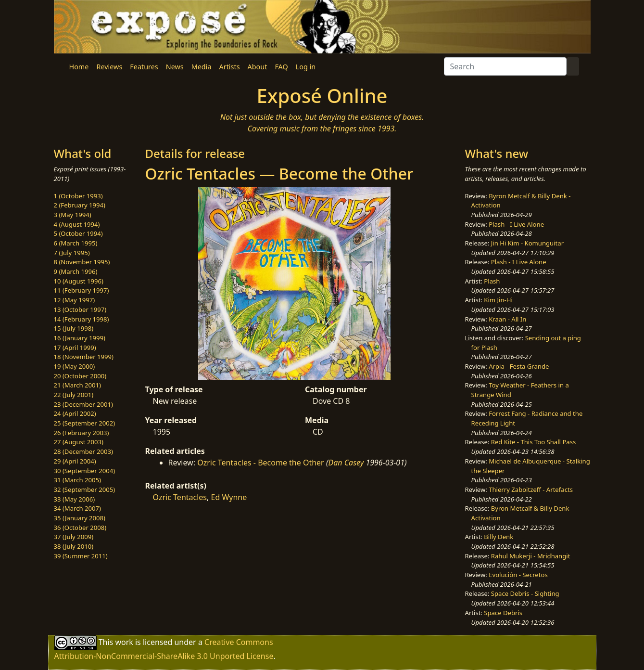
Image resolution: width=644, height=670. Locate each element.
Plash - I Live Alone (516, 224)
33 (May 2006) (75, 499)
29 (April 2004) (75, 461)
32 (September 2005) (85, 490)
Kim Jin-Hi (498, 300)
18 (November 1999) (84, 357)
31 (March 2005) (77, 480)
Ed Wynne (229, 497)
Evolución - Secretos (518, 575)
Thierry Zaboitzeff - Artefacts (531, 490)
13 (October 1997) (80, 309)
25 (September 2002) (85, 423)
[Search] (505, 66)
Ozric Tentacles (180, 497)
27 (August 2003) (79, 442)
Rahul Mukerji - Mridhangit (531, 556)
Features (144, 67)
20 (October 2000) (80, 376)
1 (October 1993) (78, 196)
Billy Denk (499, 537)
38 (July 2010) (74, 546)
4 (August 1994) (77, 224)
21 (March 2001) (77, 385)
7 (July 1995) (72, 253)
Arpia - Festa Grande (519, 366)
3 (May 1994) (73, 215)
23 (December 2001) (83, 404)
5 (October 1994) (78, 233)
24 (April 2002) (75, 413)
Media (202, 67)
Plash (492, 281)
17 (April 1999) (75, 348)
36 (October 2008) (80, 528)
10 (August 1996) (79, 281)
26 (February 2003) (82, 433)
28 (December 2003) (83, 451)
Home (79, 67)
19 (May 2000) (75, 366)
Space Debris (503, 613)
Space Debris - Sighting (525, 593)
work (124, 642)
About (258, 67)
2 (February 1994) (80, 205)
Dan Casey (346, 463)
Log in (306, 67)
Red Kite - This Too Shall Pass (533, 442)
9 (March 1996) (76, 271)
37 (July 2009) (74, 537)
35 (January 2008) (80, 518)
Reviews (109, 67)
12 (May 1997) (75, 300)
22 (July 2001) (74, 395)
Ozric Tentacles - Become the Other (261, 463)
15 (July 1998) (74, 328)
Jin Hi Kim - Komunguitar (527, 243)
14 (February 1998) (82, 319)
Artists (230, 67)
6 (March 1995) (76, 243)
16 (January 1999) (80, 338)
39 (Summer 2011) (81, 556)
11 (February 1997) (82, 290)
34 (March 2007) (77, 508)
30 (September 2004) (85, 471)
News (175, 67)
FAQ (281, 67)
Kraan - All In (507, 319)
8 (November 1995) (82, 262)
